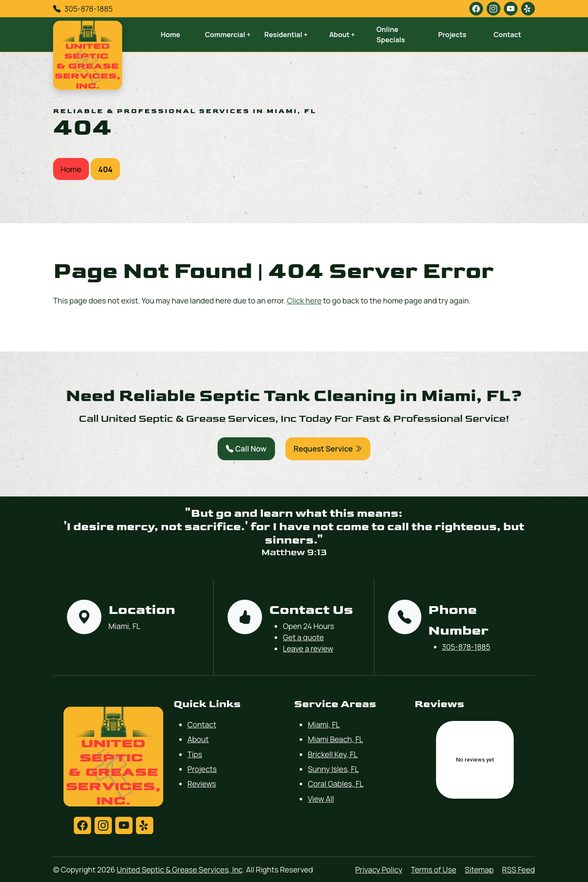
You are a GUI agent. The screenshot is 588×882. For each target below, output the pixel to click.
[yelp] (528, 9)
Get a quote (303, 637)
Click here (304, 300)
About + (342, 35)
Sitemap (479, 869)
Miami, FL (324, 724)
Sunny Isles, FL (333, 769)
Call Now (246, 449)
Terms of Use (434, 869)
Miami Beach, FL (335, 739)
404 (106, 169)
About (198, 739)
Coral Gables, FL (336, 784)
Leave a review (308, 648)
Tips (195, 754)
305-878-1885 (89, 9)
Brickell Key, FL (333, 754)
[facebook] (476, 9)
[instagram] (493, 9)
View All (321, 799)
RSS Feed (518, 869)
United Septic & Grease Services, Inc (180, 869)
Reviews (202, 784)
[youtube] (511, 9)
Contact (507, 35)
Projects (452, 35)
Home (170, 35)
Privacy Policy (379, 869)
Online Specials (391, 35)
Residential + (286, 35)
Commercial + (228, 35)
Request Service (328, 449)
